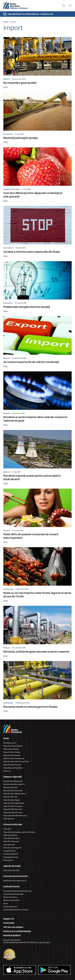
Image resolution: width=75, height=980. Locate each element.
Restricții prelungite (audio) (37, 118)
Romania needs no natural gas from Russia (37, 687)
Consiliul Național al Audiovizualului (16, 910)
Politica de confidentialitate (17, 931)
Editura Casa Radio (10, 835)
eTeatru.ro (7, 771)
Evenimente (8, 134)
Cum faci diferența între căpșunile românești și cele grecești (37, 175)
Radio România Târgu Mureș (14, 803)
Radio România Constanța (13, 791)
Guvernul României (10, 897)
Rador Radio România (11, 870)
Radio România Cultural (12, 752)
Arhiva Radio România (11, 838)
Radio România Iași (10, 797)
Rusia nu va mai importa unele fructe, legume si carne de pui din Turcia (37, 575)
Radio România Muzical (12, 755)
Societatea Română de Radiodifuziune (18, 891)
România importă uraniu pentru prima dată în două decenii (37, 458)
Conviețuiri (7, 829)
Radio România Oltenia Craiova (15, 794)
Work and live (8, 860)
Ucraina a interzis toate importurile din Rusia (37, 232)
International (8, 248)
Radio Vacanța (9, 819)
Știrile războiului (9, 845)
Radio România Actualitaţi (13, 746)
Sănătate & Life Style (11, 189)
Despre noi (9, 919)
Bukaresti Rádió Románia (13, 809)
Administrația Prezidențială (13, 894)
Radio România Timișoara (13, 806)
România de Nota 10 (11, 854)
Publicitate (9, 923)
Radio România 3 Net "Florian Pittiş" (16, 762)
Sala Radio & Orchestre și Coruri (15, 881)
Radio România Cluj (10, 788)
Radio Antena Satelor (11, 749)
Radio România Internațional (14, 758)
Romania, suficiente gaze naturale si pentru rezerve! (37, 632)
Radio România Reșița (11, 800)
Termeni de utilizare (13, 927)
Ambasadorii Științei (11, 857)
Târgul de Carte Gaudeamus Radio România (19, 832)
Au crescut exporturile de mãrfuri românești (37, 342)
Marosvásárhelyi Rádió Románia (15, 816)
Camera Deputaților (10, 907)
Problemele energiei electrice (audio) (37, 287)
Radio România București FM (14, 784)
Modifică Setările (12, 936)
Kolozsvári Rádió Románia (13, 813)
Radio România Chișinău (12, 765)
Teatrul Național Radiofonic (13, 768)
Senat (6, 904)
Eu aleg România (9, 851)
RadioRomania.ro (10, 743)
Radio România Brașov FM (13, 781)
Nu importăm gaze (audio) (37, 63)
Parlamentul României (11, 900)
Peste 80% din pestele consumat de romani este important (37, 516)
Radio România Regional (12, 848)
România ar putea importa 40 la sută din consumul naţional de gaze (37, 399)
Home (6, 22)
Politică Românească (11, 841)
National (7, 79)
